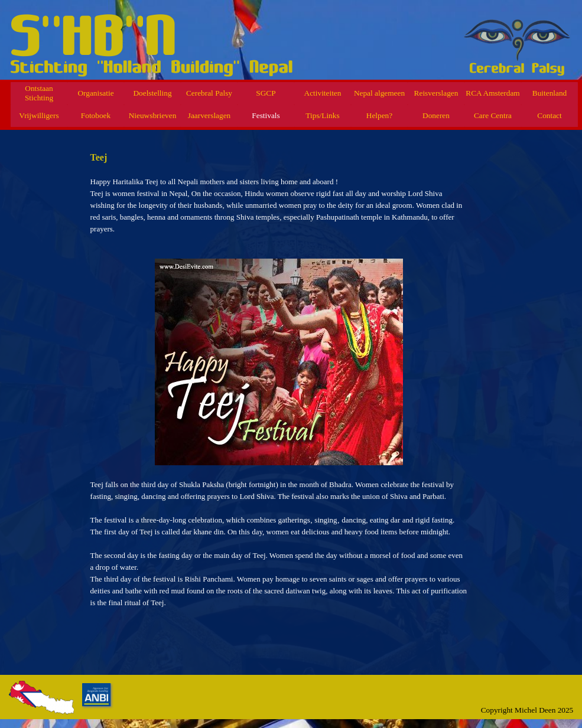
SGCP (266, 93)
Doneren (436, 115)
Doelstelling (152, 93)
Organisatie (95, 93)
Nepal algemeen (379, 93)
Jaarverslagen (209, 115)
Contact (549, 115)
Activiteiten (323, 93)
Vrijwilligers (39, 115)
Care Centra (493, 115)
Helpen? (379, 115)
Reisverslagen (436, 93)
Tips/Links (322, 115)
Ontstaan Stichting (39, 93)
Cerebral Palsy (209, 93)
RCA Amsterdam (492, 93)
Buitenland (550, 93)
